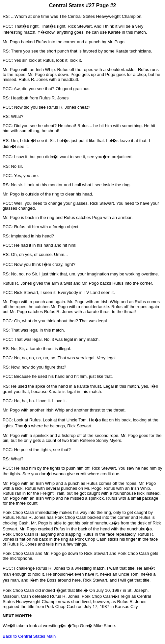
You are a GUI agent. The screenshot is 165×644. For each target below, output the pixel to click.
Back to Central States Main (29, 636)
